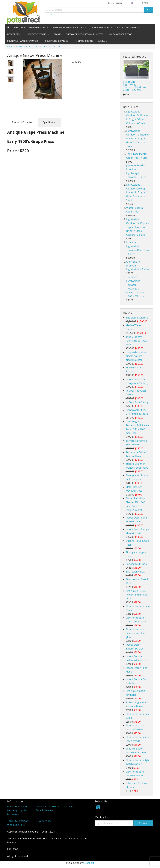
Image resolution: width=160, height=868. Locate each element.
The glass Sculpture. (137, 318)
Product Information (23, 122)
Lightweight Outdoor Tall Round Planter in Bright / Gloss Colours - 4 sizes (137, 139)
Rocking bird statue (137, 564)
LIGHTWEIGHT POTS (37, 34)
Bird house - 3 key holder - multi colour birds (137, 595)
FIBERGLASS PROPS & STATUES (68, 27)
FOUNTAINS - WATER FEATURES (22, 41)
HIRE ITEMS (19, 27)
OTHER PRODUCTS (100, 27)
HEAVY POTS (13, 34)
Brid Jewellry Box (135, 572)
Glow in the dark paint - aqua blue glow (135, 633)
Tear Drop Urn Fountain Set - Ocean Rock (137, 341)
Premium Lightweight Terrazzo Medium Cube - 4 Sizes (134, 86)
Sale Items (102, 41)
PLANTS (58, 34)
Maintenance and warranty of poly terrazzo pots (17, 810)
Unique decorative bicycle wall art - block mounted (136, 356)
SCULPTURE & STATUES (57, 41)
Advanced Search (50, 15)
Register (118, 3)
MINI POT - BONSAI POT (128, 27)
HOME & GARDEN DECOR (120, 34)
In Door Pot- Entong (137, 402)
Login (111, 3)
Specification (49, 122)
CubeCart (89, 863)
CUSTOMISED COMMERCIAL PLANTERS (85, 34)
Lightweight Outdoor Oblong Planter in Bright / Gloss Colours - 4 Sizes (136, 192)
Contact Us (71, 806)
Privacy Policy (43, 821)
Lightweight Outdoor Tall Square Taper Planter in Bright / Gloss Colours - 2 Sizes (138, 227)
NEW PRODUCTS (37, 27)
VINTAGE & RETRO (85, 41)
